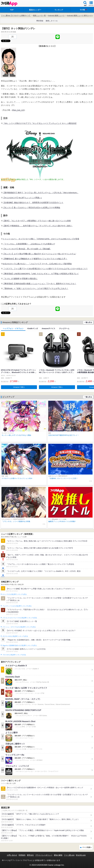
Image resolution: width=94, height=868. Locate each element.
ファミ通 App (9, 4)
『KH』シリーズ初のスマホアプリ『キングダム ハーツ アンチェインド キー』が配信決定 (40, 123)
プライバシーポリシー (44, 855)
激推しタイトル (52, 21)
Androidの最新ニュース (56, 16)
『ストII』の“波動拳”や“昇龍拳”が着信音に (20, 279)
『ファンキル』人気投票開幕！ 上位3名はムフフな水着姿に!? (29, 244)
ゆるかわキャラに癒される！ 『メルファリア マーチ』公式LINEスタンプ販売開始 (37, 264)
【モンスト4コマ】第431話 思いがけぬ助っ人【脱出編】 (27, 249)
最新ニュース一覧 (39, 16)
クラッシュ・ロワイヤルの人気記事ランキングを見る (19, 627)
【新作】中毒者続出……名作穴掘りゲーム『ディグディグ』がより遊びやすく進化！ (38, 226)
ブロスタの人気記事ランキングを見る (14, 655)
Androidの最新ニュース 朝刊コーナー (80, 16)
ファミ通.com (69, 855)
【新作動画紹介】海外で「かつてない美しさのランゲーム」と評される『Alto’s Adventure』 (41, 193)
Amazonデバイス (48, 328)
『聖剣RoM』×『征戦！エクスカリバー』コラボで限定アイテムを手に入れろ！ (36, 288)
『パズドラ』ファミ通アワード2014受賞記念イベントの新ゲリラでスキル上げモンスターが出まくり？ (45, 269)
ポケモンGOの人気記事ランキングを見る (15, 636)
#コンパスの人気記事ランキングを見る (15, 594)
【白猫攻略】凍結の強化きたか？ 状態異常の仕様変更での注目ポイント (33, 203)
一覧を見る (88, 322)
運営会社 (30, 855)
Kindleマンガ (33, 328)
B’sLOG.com (81, 855)
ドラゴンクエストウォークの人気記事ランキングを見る (20, 618)
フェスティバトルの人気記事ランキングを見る (17, 606)
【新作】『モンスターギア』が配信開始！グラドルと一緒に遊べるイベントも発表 (37, 221)
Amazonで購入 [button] (19, 387)
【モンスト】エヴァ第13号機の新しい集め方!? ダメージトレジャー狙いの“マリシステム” (39, 254)
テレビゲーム (64, 328)
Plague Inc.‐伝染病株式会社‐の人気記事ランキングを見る (20, 645)
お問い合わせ (12, 855)
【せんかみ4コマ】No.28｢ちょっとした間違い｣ (22, 198)
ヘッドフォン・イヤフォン (13, 328)
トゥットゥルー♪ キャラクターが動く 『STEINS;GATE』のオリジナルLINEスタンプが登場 (41, 239)
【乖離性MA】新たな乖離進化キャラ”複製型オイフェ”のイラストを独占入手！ (35, 259)
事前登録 (40, 21)
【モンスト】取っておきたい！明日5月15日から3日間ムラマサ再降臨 (31, 208)
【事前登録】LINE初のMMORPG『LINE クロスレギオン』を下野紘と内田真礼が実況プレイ (41, 274)
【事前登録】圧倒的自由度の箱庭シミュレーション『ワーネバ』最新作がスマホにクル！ (40, 284)
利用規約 (22, 855)
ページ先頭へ (87, 847)
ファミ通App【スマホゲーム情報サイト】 (16, 16)
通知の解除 (58, 855)
